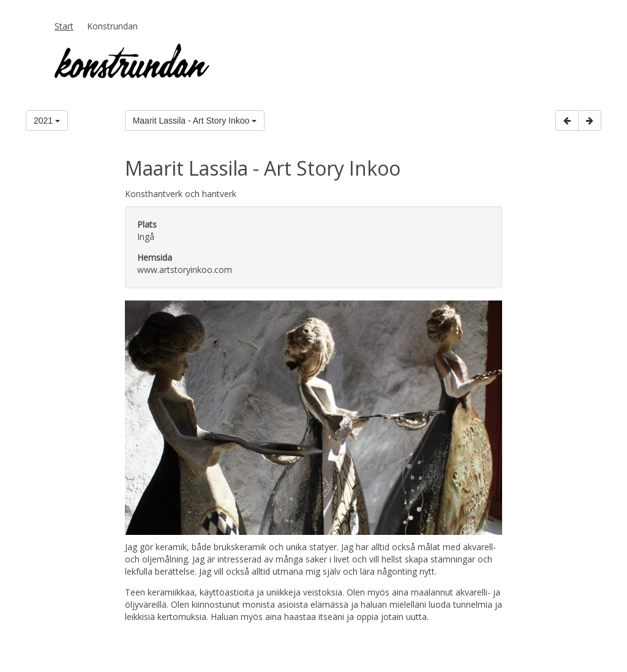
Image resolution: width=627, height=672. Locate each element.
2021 (47, 121)
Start (64, 26)
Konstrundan (112, 26)
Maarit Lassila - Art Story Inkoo (195, 121)
